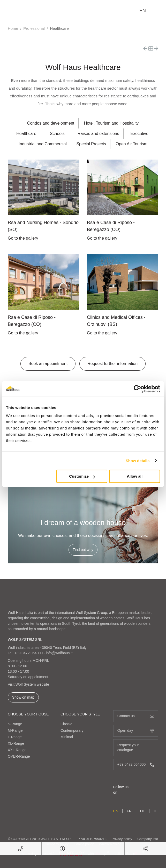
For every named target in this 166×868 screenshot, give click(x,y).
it (155, 811)
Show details (138, 461)
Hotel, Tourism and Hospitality (111, 123)
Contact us (136, 716)
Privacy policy (122, 839)
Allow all (135, 476)
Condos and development (51, 123)
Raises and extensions (98, 134)
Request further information (112, 364)
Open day (136, 731)
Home (13, 28)
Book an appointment (48, 364)
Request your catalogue (136, 748)
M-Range (15, 730)
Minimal (67, 737)
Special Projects (91, 144)
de (143, 811)
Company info (148, 839)
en (143, 11)
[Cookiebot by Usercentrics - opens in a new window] (137, 389)
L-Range (15, 737)
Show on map (23, 697)
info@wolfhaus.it (59, 653)
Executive (139, 134)
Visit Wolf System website (28, 684)
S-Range (15, 724)
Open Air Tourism (132, 144)
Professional (34, 28)
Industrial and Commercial (43, 144)
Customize (82, 476)
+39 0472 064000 (29, 653)
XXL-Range (17, 750)
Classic (66, 724)
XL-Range (16, 743)
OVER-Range (19, 756)
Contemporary (72, 730)
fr (129, 811)
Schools (57, 134)
